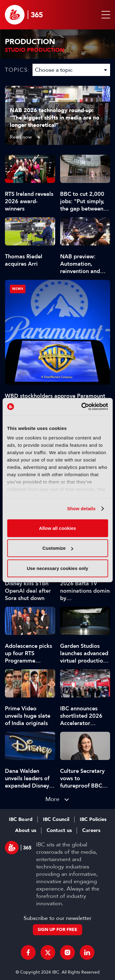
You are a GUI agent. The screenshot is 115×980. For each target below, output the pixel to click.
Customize (58, 548)
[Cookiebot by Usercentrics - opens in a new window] (82, 407)
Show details (81, 509)
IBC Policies (93, 819)
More (52, 799)
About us (26, 830)
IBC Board (21, 819)
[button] (105, 15)
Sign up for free (57, 930)
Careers (91, 830)
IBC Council (56, 819)
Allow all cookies (57, 528)
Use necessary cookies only (57, 568)
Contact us (59, 830)
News (18, 289)
